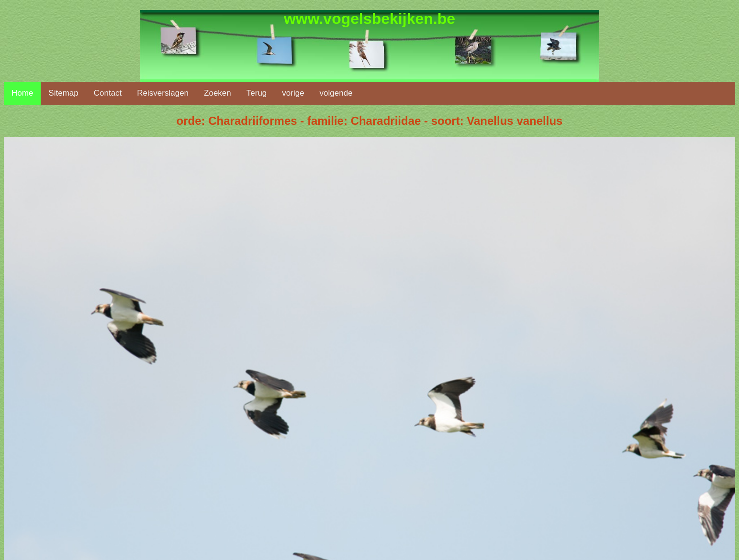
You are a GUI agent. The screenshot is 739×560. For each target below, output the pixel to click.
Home (22, 93)
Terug (257, 93)
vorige (293, 93)
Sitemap (63, 93)
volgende (336, 93)
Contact (108, 93)
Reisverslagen (163, 93)
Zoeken (218, 93)
